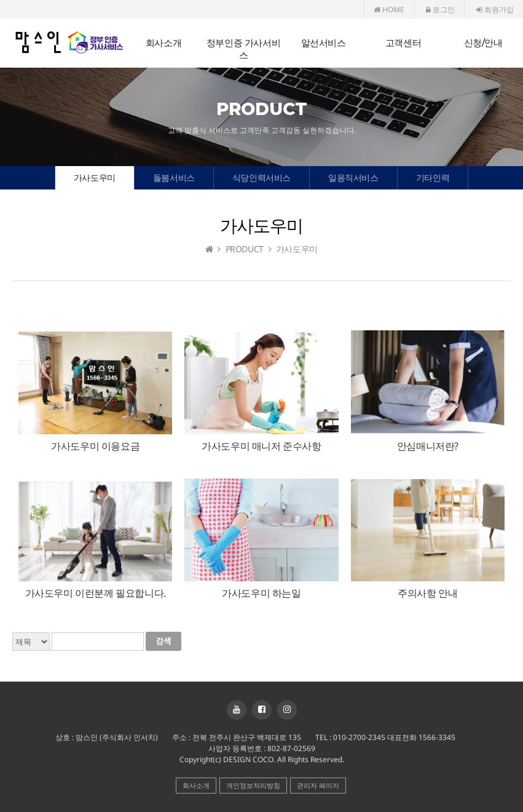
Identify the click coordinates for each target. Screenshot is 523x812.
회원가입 (495, 10)
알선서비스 (324, 43)
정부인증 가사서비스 (243, 49)
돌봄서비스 (174, 177)
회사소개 (163, 43)
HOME (389, 10)
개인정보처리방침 (253, 785)
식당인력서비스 (261, 177)
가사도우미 (95, 177)
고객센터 (403, 43)
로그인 (440, 10)
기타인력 (433, 177)
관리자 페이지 (318, 785)
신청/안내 (483, 43)
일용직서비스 (353, 177)
